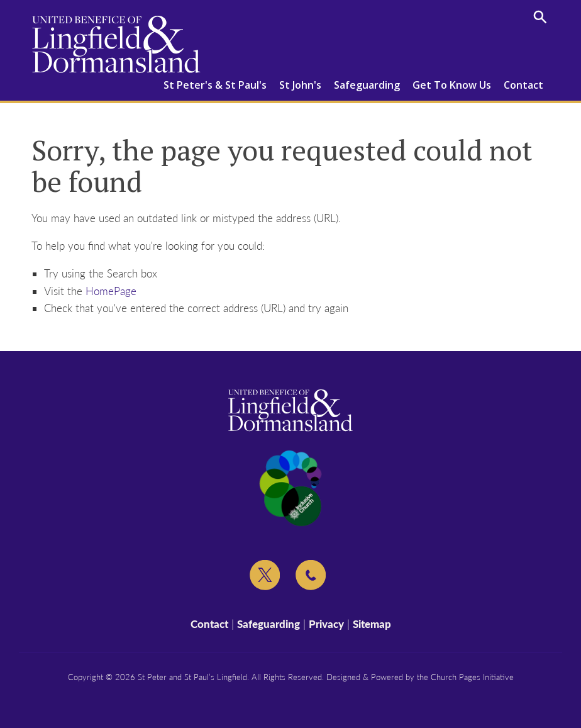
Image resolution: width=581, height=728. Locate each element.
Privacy (326, 624)
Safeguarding (367, 85)
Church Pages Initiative (472, 677)
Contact (523, 85)
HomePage (111, 291)
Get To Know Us (452, 85)
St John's (300, 85)
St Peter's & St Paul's (215, 85)
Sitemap (372, 624)
